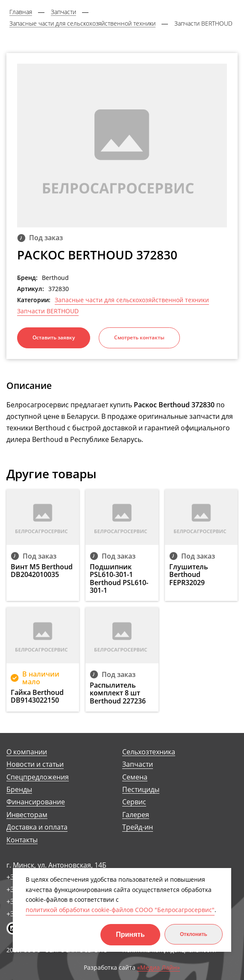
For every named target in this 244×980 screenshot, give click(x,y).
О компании (27, 752)
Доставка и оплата (37, 827)
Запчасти (138, 764)
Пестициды (141, 790)
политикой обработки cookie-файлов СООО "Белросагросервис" (120, 910)
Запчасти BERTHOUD (48, 311)
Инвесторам (27, 815)
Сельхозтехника (149, 752)
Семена (135, 777)
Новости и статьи (35, 764)
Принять (130, 934)
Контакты (22, 840)
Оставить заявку (54, 337)
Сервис (134, 802)
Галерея (136, 815)
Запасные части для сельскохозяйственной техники (132, 300)
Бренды (19, 790)
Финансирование (36, 802)
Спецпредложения (38, 777)
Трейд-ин (138, 827)
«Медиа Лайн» (159, 968)
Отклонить (194, 934)
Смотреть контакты (139, 337)
